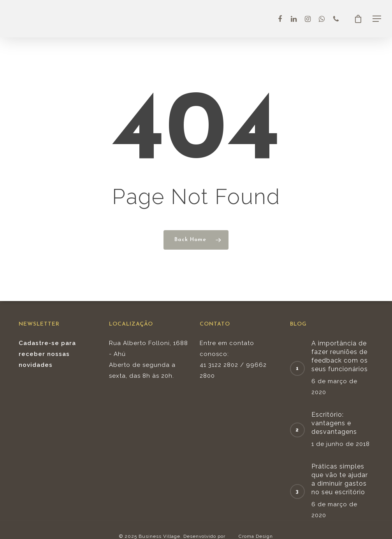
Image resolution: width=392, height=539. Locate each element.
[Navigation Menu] (377, 19)
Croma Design (256, 536)
